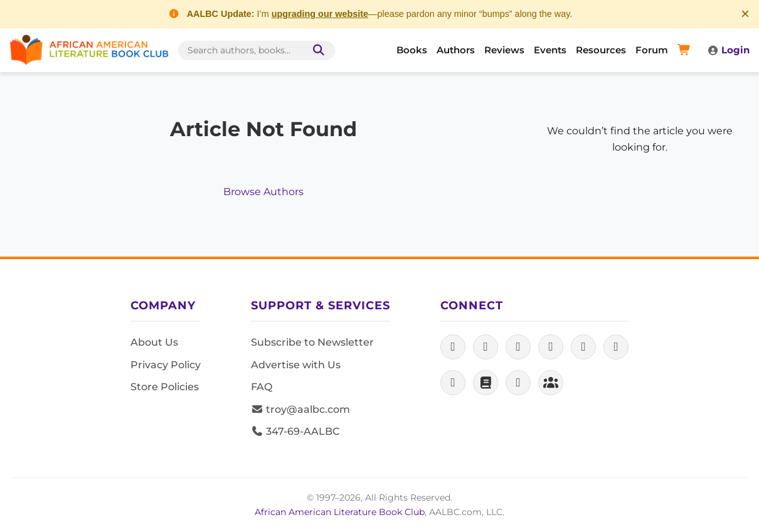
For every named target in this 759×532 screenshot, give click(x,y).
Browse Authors (263, 192)
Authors (456, 50)
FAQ (262, 387)
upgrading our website (320, 14)
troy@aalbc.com (300, 409)
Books (412, 50)
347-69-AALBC (295, 431)
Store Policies (165, 387)
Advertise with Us (296, 365)
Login (728, 50)
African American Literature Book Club (340, 512)
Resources (601, 50)
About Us (154, 342)
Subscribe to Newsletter (312, 342)
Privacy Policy (166, 365)
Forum (652, 50)
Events (550, 50)
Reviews (504, 50)
